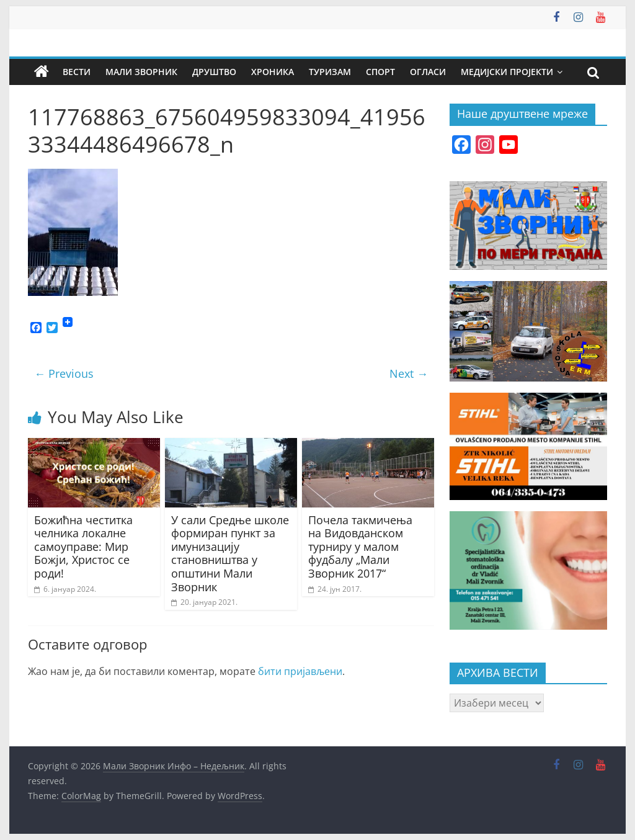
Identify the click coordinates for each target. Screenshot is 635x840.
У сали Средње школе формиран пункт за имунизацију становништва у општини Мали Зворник (230, 553)
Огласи (428, 72)
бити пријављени (300, 671)
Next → (409, 373)
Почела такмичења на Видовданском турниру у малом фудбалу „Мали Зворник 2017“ (360, 547)
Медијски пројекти (507, 72)
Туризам (330, 72)
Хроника (273, 72)
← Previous (64, 373)
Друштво (214, 72)
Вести (77, 72)
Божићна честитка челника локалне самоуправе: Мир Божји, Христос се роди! (83, 547)
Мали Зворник (141, 72)
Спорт (380, 72)
